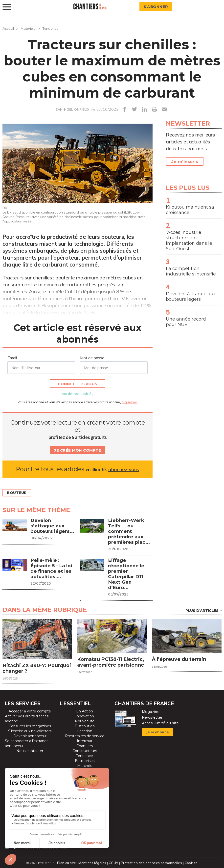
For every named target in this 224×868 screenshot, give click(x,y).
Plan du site (68, 862)
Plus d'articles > (203, 605)
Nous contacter (30, 750)
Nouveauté (85, 720)
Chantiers (85, 745)
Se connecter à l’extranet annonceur (26, 743)
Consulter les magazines (30, 725)
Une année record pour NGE (186, 322)
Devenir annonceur (30, 735)
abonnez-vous (124, 469)
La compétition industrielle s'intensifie (191, 271)
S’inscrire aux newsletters (30, 730)
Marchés (85, 765)
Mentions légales (94, 862)
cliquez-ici (130, 402)
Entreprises (85, 760)
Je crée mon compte (78, 450)
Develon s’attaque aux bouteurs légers (191, 297)
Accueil (9, 28)
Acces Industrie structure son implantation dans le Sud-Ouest (189, 241)
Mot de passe (92, 358)
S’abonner (157, 7)
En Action (85, 710)
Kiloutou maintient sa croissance (190, 210)
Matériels (30, 28)
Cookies (189, 862)
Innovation (85, 715)
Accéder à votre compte (30, 710)
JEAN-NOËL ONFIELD (72, 109)
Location (85, 730)
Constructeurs (85, 750)
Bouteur (19, 493)
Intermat (85, 740)
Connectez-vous (78, 384)
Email (12, 358)
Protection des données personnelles (151, 862)
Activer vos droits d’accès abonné (27, 718)
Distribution (85, 725)
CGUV (114, 862)
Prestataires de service (85, 735)
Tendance (54, 28)
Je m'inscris (185, 162)
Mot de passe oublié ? (77, 394)
